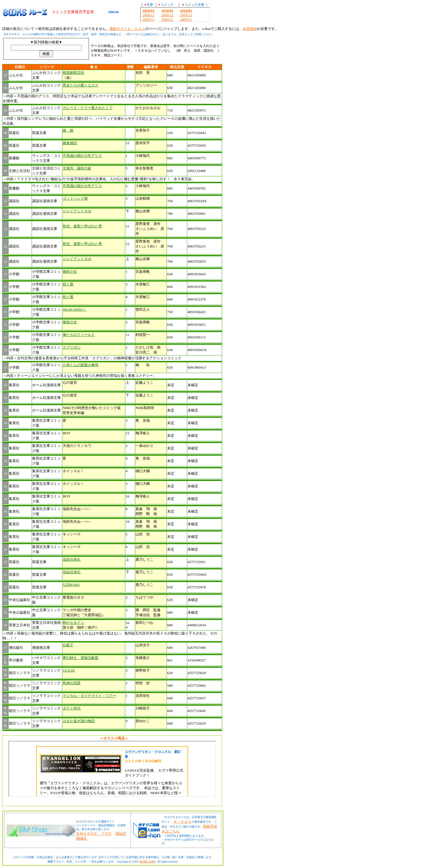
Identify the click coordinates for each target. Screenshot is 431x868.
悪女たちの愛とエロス (81, 85)
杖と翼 (68, 284)
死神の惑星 (72, 683)
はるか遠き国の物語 (79, 721)
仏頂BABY (71, 585)
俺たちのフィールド (79, 335)
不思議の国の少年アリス (82, 156)
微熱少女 (70, 272)
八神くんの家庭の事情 (81, 365)
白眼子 (68, 645)
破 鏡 (68, 130)
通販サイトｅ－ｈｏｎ (127, 29)
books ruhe (147, 861)
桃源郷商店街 (73, 73)
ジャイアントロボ (77, 211)
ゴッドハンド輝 (75, 198)
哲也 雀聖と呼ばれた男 (82, 226)
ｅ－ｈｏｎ (182, 821)
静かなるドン (73, 623)
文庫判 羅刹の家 (77, 168)
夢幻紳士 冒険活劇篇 (81, 658)
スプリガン (72, 347)
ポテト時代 (72, 708)
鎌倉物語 (70, 143)
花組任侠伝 (72, 559)
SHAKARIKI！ (74, 309)
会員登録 (250, 29)
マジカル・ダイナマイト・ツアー (89, 696)
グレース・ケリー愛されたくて (88, 108)
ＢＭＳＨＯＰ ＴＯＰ (94, 834)
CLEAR (69, 670)
